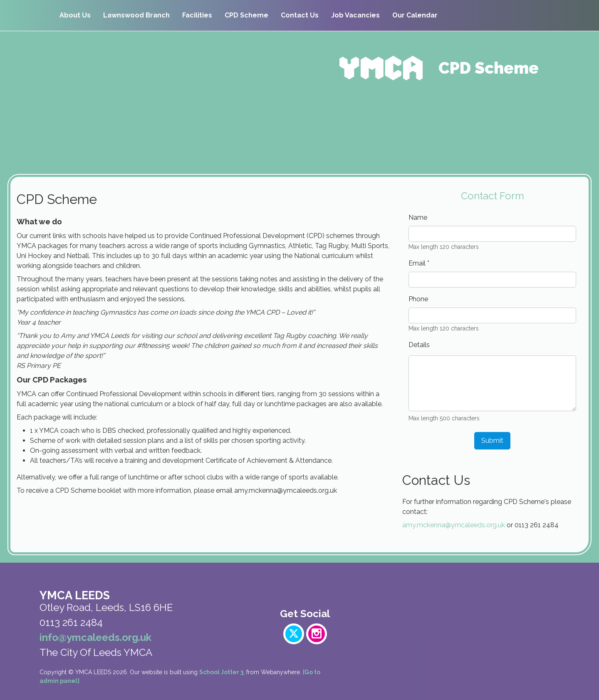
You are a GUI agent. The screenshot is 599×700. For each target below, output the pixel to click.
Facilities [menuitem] (197, 15)
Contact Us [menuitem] (300, 15)
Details (419, 345)
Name (418, 217)
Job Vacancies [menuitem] (355, 15)
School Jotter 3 (221, 672)
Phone (418, 299)
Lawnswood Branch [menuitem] (136, 15)
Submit (492, 441)
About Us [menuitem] (75, 15)
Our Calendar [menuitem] (415, 15)
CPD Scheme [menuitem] (246, 15)
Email (419, 263)
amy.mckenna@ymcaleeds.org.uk (454, 525)
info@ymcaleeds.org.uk (95, 637)
